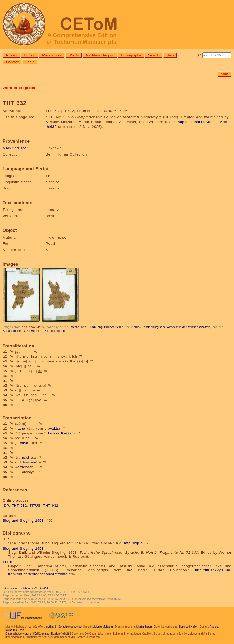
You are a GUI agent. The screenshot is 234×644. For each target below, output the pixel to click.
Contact (12, 62)
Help (170, 55)
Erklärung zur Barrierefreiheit (52, 633)
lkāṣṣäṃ (68, 433)
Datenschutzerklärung (18, 633)
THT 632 (19, 505)
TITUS (35, 505)
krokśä (54, 433)
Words (74, 55)
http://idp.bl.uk (136, 543)
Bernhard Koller (188, 626)
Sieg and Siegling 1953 (23, 520)
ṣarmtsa (21, 443)
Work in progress (19, 88)
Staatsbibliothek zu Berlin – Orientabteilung (34, 330)
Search (154, 55)
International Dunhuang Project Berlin (96, 327)
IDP (6, 505)
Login (30, 62)
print (225, 74)
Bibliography (131, 55)
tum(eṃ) (30, 462)
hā (28, 438)
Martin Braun (144, 626)
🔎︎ (199, 55)
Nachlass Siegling (100, 55)
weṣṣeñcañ (24, 467)
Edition (30, 55)
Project (12, 55)
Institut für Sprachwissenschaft (64, 626)
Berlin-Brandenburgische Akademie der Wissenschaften (171, 327)
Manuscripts (52, 55)
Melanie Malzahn (103, 626)
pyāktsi (54, 428)
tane (21, 428)
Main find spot (15, 148)
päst (26, 457)
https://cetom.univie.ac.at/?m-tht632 (25, 588)
